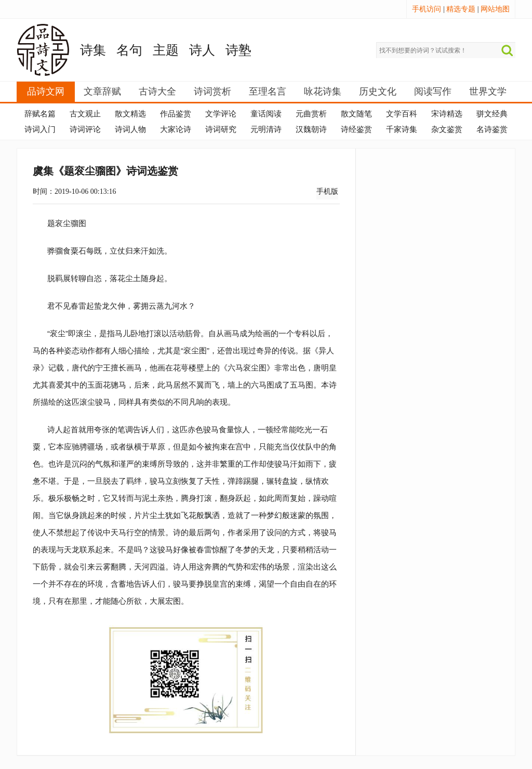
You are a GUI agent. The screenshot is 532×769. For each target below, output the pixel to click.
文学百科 (402, 114)
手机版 (327, 191)
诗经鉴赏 (356, 129)
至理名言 (268, 91)
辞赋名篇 (40, 114)
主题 (166, 50)
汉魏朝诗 (311, 129)
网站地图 (495, 9)
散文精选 (130, 114)
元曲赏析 (311, 114)
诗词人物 (130, 129)
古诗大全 (157, 91)
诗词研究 (221, 129)
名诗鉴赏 (492, 129)
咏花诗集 (323, 91)
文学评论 (221, 114)
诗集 (93, 50)
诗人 (202, 50)
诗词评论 (85, 129)
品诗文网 (46, 91)
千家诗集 (402, 129)
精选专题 (461, 9)
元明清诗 (266, 129)
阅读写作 (433, 91)
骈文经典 (492, 114)
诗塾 (238, 50)
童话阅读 (266, 114)
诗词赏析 (212, 91)
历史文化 (378, 91)
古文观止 (85, 114)
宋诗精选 (447, 114)
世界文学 (488, 91)
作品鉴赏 (176, 114)
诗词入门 (40, 129)
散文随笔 (356, 114)
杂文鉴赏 (447, 129)
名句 (129, 50)
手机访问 (427, 9)
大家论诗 (176, 129)
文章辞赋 (102, 91)
